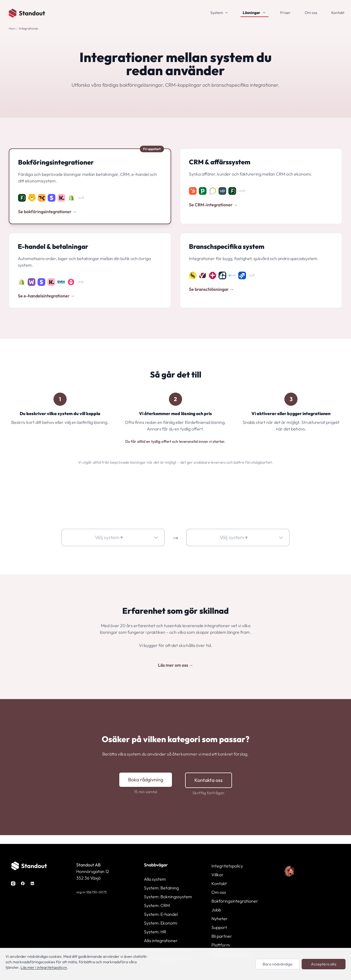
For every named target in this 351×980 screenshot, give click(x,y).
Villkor (217, 875)
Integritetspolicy (227, 866)
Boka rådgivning (146, 780)
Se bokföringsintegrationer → (47, 212)
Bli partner (222, 936)
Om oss (311, 13)
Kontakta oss (209, 780)
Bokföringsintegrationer (235, 901)
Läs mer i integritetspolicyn (44, 967)
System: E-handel (161, 914)
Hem (12, 28)
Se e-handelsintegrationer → (46, 296)
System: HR (155, 932)
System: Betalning (161, 888)
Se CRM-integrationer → (213, 205)
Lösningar (251, 13)
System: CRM (157, 905)
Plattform (221, 945)
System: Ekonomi (161, 923)
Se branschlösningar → (211, 289)
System (217, 13)
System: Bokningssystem (168, 897)
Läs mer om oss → (176, 665)
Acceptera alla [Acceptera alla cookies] (324, 964)
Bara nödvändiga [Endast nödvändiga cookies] (278, 964)
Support (219, 927)
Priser (285, 13)
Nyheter (220, 919)
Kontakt (338, 13)
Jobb (216, 910)
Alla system (155, 879)
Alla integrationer (161, 940)
